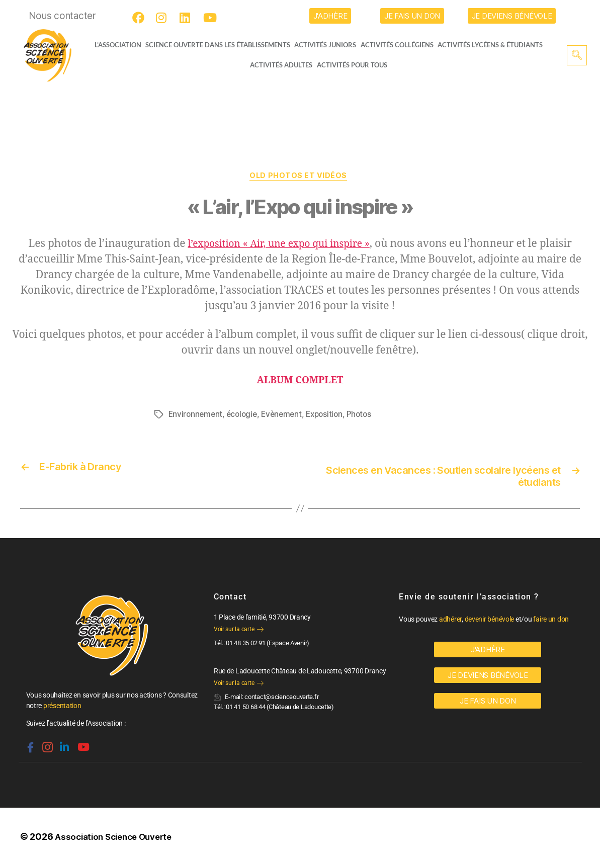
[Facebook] (140, 18)
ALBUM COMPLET (300, 382)
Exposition (332, 416)
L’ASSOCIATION (113, 45)
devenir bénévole (490, 622)
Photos (368, 416)
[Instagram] (163, 18)
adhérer (450, 622)
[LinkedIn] (187, 18)
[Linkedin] (63, 746)
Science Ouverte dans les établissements (220, 45)
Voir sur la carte (239, 632)
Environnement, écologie (215, 416)
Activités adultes (281, 65)
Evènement (287, 416)
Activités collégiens (401, 45)
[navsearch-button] (577, 55)
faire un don (551, 622)
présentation (62, 709)
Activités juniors (328, 45)
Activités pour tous (352, 65)
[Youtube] (211, 18)
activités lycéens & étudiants (495, 45)
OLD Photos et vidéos (300, 177)
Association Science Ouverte (118, 840)
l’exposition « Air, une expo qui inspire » (279, 246)
